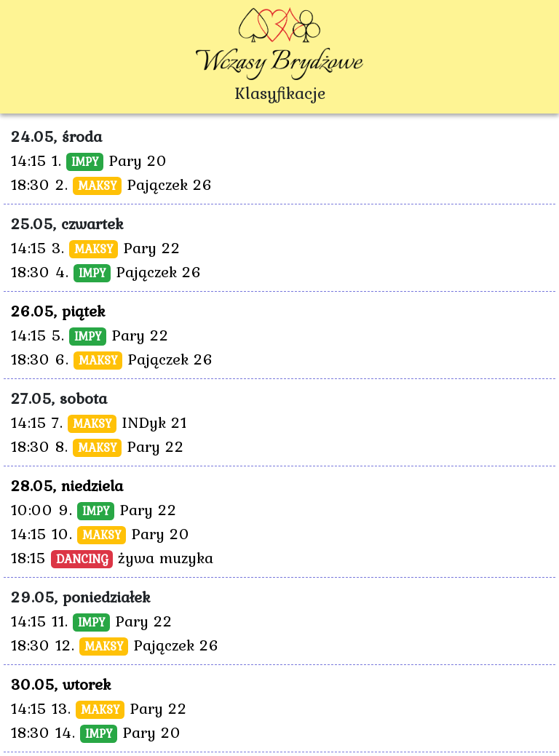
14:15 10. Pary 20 (100, 533)
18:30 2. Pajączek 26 (112, 184)
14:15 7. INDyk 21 (99, 422)
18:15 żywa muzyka (112, 557)
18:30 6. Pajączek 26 (112, 359)
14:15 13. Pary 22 (99, 708)
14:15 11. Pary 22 (92, 621)
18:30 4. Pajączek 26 (106, 271)
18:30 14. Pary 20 (96, 732)
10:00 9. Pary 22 (94, 509)
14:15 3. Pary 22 (96, 247)
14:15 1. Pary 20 (89, 160)
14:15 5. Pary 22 (90, 335)
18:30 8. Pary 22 (98, 446)
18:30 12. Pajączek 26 (115, 645)
